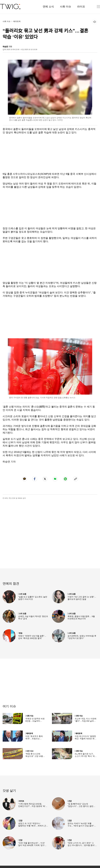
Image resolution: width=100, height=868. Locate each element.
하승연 (5, 47)
